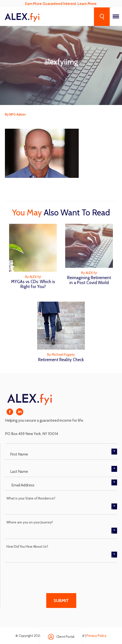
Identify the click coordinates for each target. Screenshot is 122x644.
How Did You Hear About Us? (27, 546)
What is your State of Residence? (31, 498)
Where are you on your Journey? (30, 522)
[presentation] (43, 575)
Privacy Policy (96, 636)
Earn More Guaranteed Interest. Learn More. (61, 4)
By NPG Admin (15, 114)
